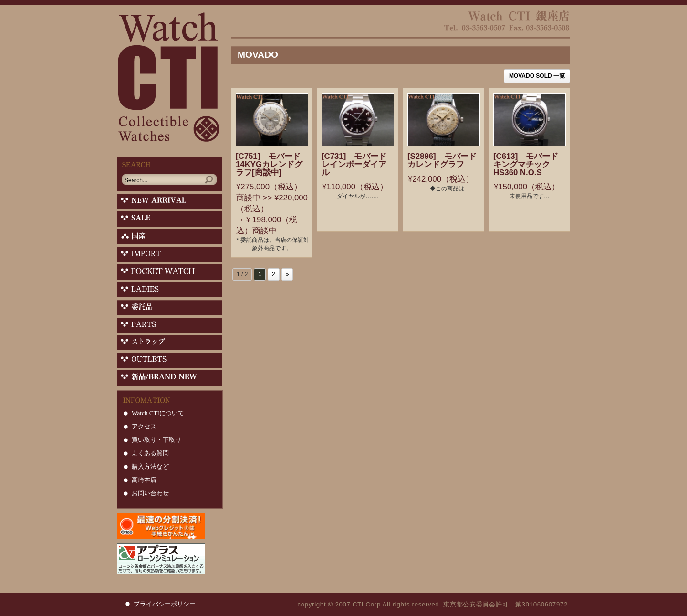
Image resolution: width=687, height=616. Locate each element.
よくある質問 (150, 453)
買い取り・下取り (156, 440)
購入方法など (150, 466)
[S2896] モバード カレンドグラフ (454, 160)
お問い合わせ (150, 493)
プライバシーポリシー (165, 604)
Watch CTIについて (158, 413)
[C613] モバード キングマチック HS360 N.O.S (538, 164)
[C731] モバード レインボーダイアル (366, 164)
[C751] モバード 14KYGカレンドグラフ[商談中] (280, 164)
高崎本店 (144, 480)
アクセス (144, 426)
